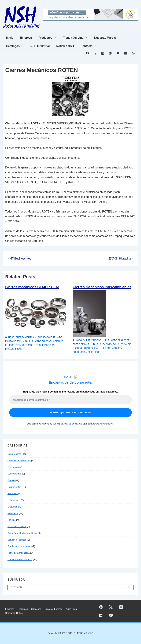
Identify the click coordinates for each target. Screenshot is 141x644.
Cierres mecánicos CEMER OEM (32, 287)
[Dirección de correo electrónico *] (70, 400)
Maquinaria (13, 507)
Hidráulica (13, 493)
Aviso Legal (71, 609)
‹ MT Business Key (20, 259)
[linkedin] (110, 53)
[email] (126, 53)
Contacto (89, 45)
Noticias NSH (65, 46)
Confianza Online (14, 613)
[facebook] (88, 53)
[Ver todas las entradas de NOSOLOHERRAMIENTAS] (20, 337)
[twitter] (95, 53)
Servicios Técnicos (17, 540)
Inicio (10, 38)
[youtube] (118, 53)
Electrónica (13, 467)
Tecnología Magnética (18, 553)
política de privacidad (72, 424)
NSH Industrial (40, 46)
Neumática (13, 513)
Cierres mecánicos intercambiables (102, 287)
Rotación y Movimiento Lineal (22, 533)
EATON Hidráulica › (121, 259)
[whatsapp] (133, 53)
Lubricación (13, 500)
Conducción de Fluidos (87, 352)
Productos (48, 37)
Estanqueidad (24, 345)
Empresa (26, 38)
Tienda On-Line (76, 37)
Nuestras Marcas (105, 38)
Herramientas (14, 487)
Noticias (12, 520)
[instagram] (103, 53)
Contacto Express (53, 609)
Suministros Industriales (20, 546)
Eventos (12, 480)
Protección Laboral (17, 526)
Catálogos (16, 45)
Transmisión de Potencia (20, 560)
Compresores (14, 454)
